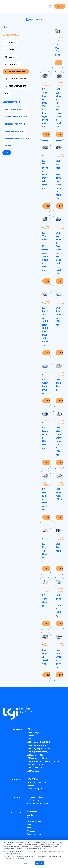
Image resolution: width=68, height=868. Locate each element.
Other (8, 146)
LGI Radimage (33, 732)
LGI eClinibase (33, 729)
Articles (30, 828)
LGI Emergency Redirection (39, 748)
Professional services (36, 800)
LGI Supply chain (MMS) (37, 758)
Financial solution (14, 131)
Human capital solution (17, 117)
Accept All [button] (39, 863)
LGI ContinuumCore (35, 764)
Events (30, 815)
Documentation (34, 834)
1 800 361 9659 (33, 779)
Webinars (31, 831)
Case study (12, 64)
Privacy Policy (41, 848)
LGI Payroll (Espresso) (36, 745)
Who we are (32, 812)
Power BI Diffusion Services (39, 803)
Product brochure (16, 72)
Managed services (35, 797)
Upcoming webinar (16, 79)
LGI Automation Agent (36, 768)
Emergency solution (15, 124)
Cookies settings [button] (29, 863)
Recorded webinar (16, 86)
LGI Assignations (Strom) (37, 752)
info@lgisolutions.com (36, 782)
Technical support (34, 789)
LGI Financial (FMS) (35, 755)
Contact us (31, 786)
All (7, 93)
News (9, 50)
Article (10, 43)
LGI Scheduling (33, 736)
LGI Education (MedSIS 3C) (38, 742)
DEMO (60, 6)
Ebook (10, 57)
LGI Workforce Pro (35, 739)
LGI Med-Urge (33, 771)
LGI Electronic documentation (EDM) (43, 761)
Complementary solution (17, 138)
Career (30, 818)
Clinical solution (14, 110)
